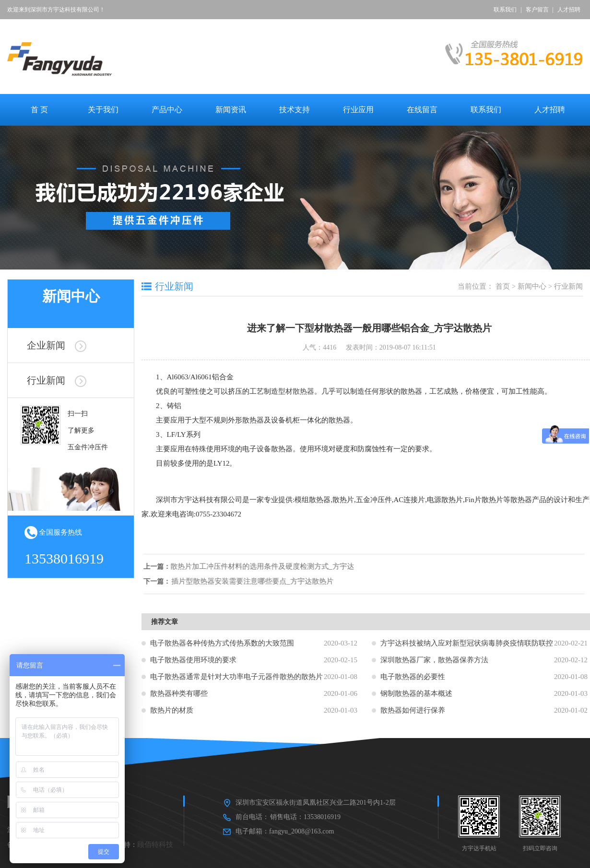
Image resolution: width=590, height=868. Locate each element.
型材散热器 (296, 391)
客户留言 (537, 10)
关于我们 (103, 110)
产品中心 (167, 110)
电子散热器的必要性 (413, 677)
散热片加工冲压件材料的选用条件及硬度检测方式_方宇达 (269, 566)
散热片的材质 (172, 710)
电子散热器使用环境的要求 (193, 660)
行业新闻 (57, 380)
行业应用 (358, 110)
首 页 (39, 110)
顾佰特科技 (155, 845)
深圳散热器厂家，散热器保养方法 (434, 660)
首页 (503, 286)
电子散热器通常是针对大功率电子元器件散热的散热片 (236, 677)
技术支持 (295, 110)
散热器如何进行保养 (413, 710)
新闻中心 (532, 286)
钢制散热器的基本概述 (416, 693)
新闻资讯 (231, 110)
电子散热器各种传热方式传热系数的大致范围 (222, 643)
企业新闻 (57, 345)
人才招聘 (569, 10)
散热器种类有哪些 (179, 693)
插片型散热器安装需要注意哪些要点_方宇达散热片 (259, 581)
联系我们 (505, 10)
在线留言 (422, 110)
